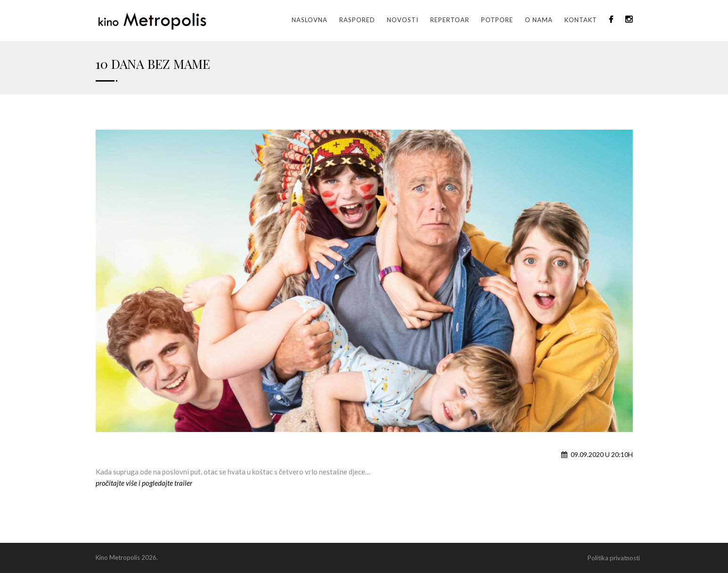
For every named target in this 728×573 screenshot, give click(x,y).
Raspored (357, 20)
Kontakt (581, 20)
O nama (539, 20)
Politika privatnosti (614, 558)
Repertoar (450, 20)
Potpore (497, 20)
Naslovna (310, 20)
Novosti (403, 20)
